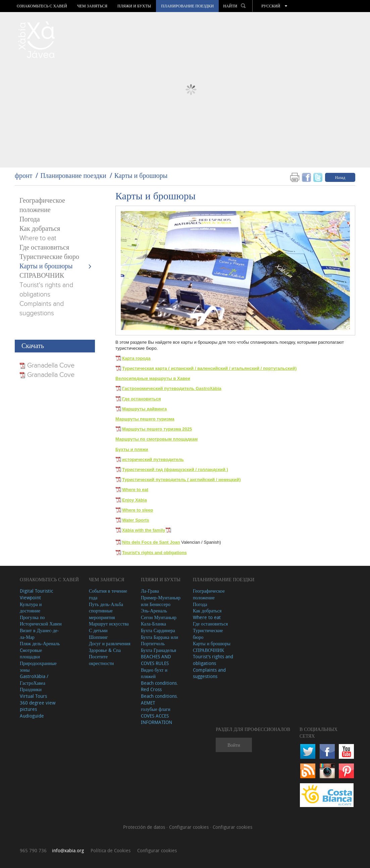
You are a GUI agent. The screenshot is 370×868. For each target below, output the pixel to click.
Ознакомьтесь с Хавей (42, 6)
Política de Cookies (111, 850)
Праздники (31, 689)
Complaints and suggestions (209, 673)
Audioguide (32, 716)
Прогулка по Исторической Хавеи (41, 621)
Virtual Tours (33, 696)
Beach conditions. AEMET (160, 699)
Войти (234, 745)
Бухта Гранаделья (158, 650)
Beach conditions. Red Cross (160, 686)
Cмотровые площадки (31, 653)
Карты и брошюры (141, 175)
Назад (340, 177)
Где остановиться (44, 248)
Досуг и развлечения (110, 643)
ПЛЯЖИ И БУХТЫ (134, 6)
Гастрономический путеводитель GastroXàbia (172, 388)
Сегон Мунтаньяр (159, 617)
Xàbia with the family (144, 530)
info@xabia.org (68, 850)
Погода (30, 219)
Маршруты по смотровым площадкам (156, 439)
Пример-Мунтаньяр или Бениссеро (161, 601)
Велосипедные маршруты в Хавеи (153, 378)
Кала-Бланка (153, 624)
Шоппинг (98, 637)
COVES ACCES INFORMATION (156, 719)
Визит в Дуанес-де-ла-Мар (39, 634)
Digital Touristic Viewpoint (36, 594)
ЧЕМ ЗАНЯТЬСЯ (92, 6)
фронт (23, 175)
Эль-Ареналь (154, 611)
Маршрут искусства (109, 624)
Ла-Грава (150, 591)
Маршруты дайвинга (144, 409)
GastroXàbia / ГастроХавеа (34, 680)
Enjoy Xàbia (135, 500)
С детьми (98, 630)
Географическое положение (209, 594)
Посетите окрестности (101, 660)
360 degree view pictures (38, 706)
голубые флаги (156, 709)
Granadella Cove (50, 365)
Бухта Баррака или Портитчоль (160, 640)
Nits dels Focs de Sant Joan (151, 542)
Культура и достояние (31, 608)
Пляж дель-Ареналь (40, 643)
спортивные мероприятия (102, 614)
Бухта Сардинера (158, 630)
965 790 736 (33, 850)
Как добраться (40, 229)
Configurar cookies (190, 827)
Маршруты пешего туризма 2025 (157, 429)
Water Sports (136, 520)
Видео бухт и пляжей (154, 673)
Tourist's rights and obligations (154, 553)
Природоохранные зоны (38, 666)
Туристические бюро (49, 257)
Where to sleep (138, 510)
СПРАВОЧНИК (42, 276)
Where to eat (38, 238)
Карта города (136, 358)
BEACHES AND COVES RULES (156, 660)
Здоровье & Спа (105, 650)
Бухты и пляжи (132, 449)
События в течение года (108, 594)
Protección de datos (145, 827)
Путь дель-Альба (106, 604)
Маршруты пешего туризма (145, 419)
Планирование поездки (187, 6)
